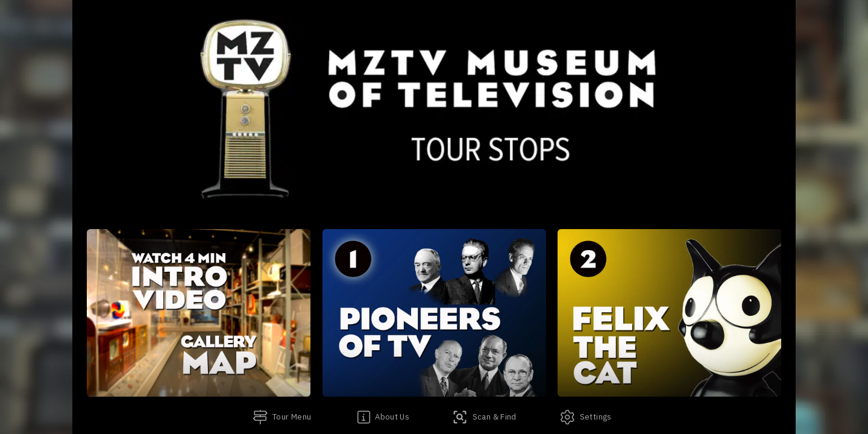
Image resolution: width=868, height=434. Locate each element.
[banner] (434, 102)
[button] (199, 313)
